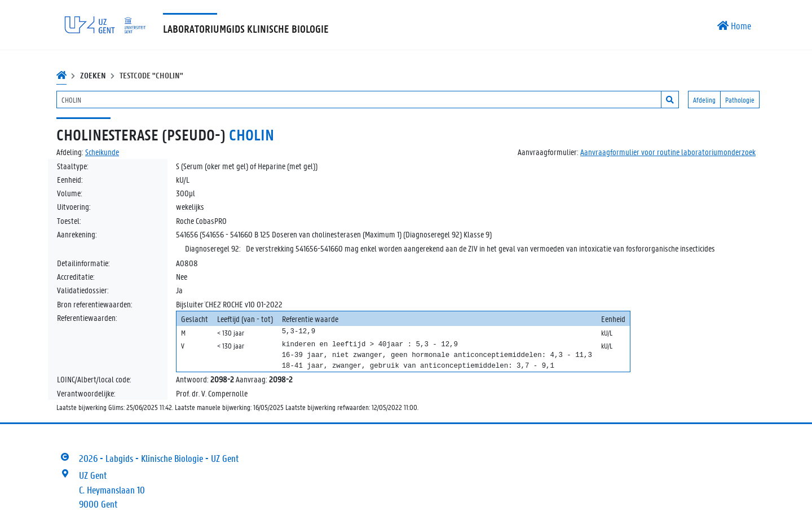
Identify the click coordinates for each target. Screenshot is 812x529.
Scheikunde (102, 152)
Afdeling (704, 100)
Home (734, 25)
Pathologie (740, 100)
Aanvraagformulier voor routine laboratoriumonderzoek (668, 152)
